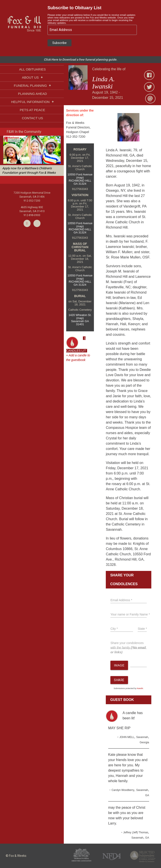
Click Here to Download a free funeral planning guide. (80, 60)
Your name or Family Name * (130, 614)
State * (142, 629)
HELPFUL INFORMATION (32, 102)
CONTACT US (32, 118)
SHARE (119, 680)
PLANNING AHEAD (33, 94)
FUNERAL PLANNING (32, 86)
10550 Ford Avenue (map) (80, 176)
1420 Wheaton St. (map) (80, 317)
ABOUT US (33, 77)
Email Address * (121, 600)
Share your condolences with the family (128, 648)
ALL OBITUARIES (32, 69)
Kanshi (140, 688)
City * (114, 629)
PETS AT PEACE (32, 110)
